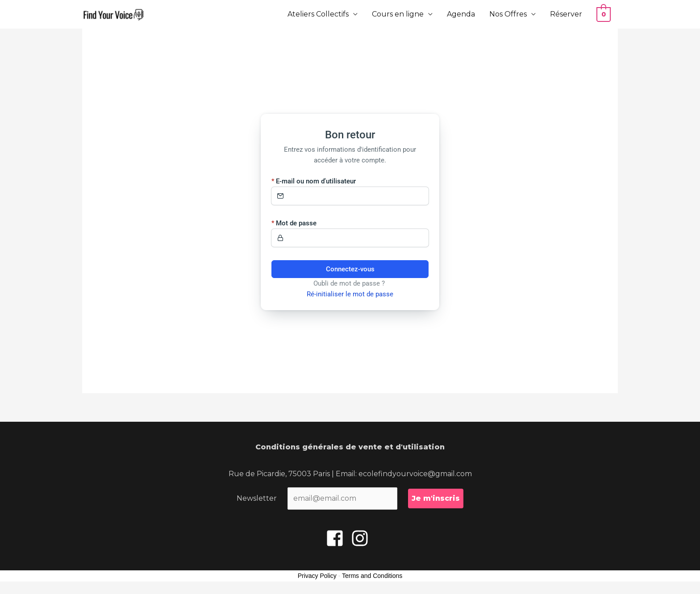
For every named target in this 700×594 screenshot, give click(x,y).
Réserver (567, 14)
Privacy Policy (317, 576)
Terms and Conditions (372, 576)
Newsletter (257, 498)
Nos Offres (509, 14)
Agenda (462, 14)
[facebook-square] (337, 538)
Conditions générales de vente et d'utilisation (350, 447)
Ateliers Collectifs (319, 14)
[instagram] (362, 538)
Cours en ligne (399, 14)
